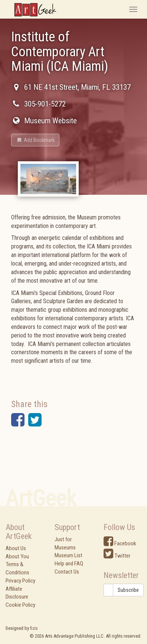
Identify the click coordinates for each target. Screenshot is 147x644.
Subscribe (128, 590)
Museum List (68, 555)
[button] (35, 140)
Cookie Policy (20, 605)
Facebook (120, 543)
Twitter (117, 556)
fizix (34, 628)
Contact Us (67, 572)
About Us (16, 548)
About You (17, 556)
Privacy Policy (20, 581)
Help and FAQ (69, 564)
